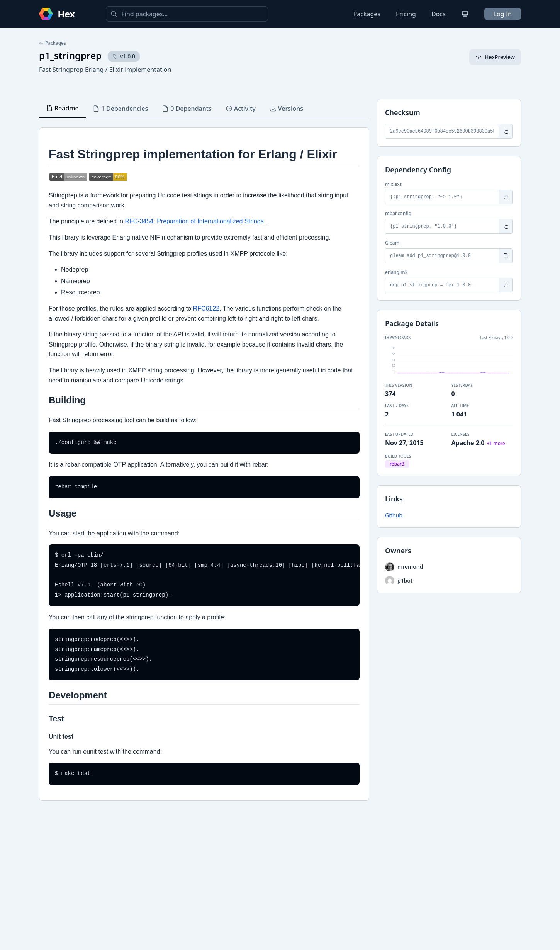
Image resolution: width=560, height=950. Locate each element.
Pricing (406, 14)
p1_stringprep (70, 55)
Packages (367, 14)
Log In (503, 14)
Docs (439, 14)
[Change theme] (465, 14)
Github (394, 515)
